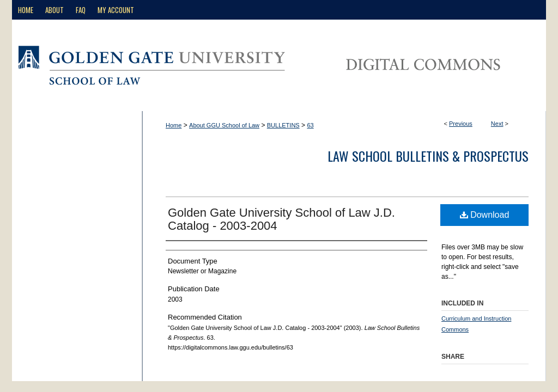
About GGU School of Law (224, 125)
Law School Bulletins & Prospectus (428, 156)
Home (174, 125)
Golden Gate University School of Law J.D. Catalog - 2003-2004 (281, 219)
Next (497, 124)
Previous (461, 124)
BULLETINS (283, 125)
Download (485, 215)
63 (310, 125)
